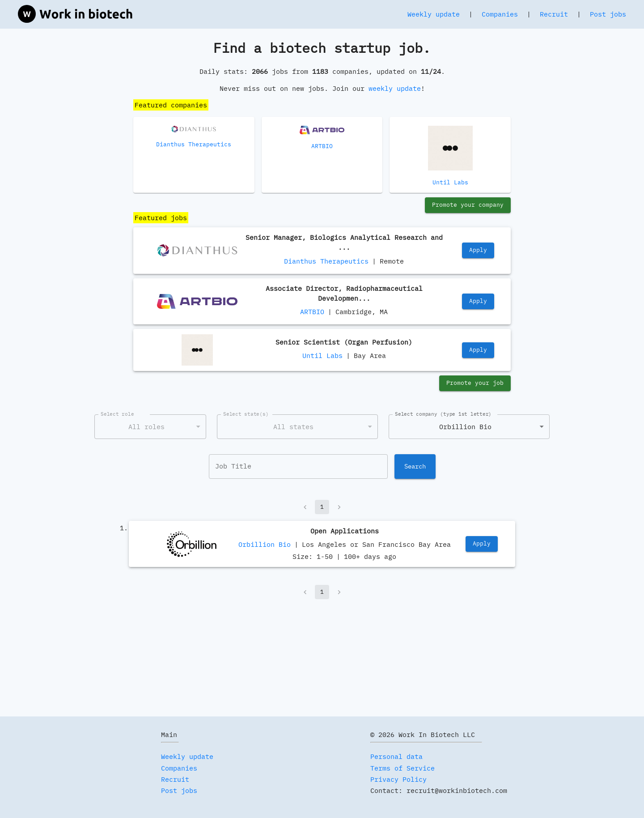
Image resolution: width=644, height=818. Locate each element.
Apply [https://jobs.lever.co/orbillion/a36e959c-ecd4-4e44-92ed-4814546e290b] (482, 544)
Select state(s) (246, 414)
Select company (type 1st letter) (443, 414)
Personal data (396, 756)
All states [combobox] (293, 427)
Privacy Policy (398, 779)
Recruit (554, 14)
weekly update (395, 88)
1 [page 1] (322, 507)
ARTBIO (312, 312)
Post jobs (608, 14)
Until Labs (322, 356)
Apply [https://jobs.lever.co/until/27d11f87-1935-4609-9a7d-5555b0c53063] (478, 350)
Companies (500, 14)
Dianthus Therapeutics (326, 261)
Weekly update (434, 14)
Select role (117, 414)
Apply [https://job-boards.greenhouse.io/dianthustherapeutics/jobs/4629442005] (478, 250)
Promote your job (475, 383)
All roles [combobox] (146, 427)
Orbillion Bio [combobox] (465, 427)
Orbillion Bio (265, 544)
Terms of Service (402, 768)
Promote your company (468, 205)
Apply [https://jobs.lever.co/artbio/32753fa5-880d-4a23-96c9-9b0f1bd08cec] (478, 301)
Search (415, 466)
